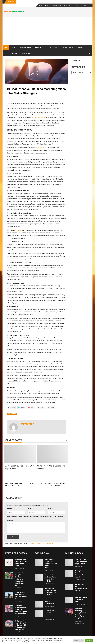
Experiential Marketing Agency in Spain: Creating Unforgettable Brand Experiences (80, 615)
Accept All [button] (89, 640)
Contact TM (66, 5)
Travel (81, 47)
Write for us (75, 5)
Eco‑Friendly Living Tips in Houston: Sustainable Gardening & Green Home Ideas (19, 579)
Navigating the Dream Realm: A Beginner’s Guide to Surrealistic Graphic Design (21, 625)
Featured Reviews (16, 553)
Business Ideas (25, 47)
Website (51, 509)
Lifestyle (52, 47)
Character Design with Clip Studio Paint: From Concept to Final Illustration (21, 610)
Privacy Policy (57, 5)
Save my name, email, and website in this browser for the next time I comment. (37, 517)
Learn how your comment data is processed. (40, 543)
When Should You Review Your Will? (81, 599)
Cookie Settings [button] (79, 640)
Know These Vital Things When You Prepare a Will (81, 562)
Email (30, 509)
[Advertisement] (47, 31)
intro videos (40, 148)
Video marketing (40, 118)
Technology (67, 47)
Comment (11, 520)
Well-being (26, 53)
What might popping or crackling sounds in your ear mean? (51, 564)
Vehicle (14, 53)
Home (41, 5)
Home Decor (40, 47)
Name (10, 509)
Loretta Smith (10, 97)
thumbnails (18, 230)
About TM (47, 5)
